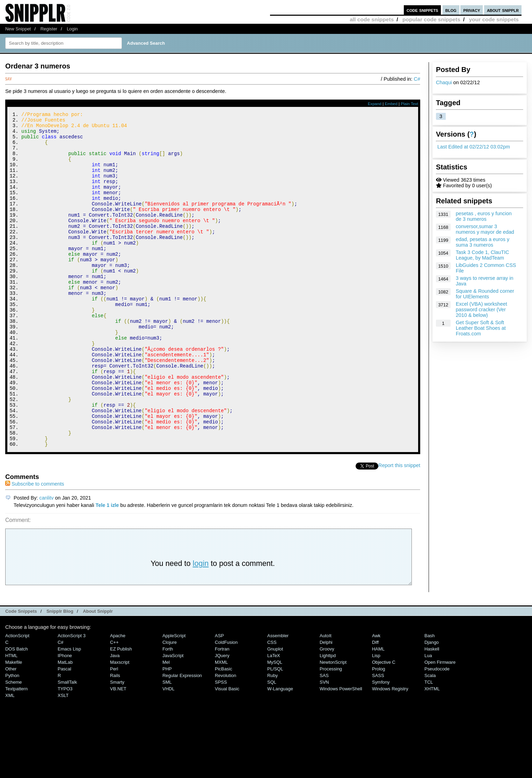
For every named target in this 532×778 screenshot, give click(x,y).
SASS (378, 738)
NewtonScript (333, 725)
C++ (114, 705)
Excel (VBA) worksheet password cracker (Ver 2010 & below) (482, 310)
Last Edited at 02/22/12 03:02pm (474, 147)
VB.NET (118, 752)
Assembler (278, 699)
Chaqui (444, 82)
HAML (378, 712)
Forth (168, 712)
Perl (114, 732)
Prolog (378, 732)
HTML (11, 718)
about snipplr (503, 10)
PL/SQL (275, 732)
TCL (429, 745)
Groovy (327, 712)
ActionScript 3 (72, 699)
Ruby (272, 738)
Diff (375, 705)
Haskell (432, 712)
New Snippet (18, 29)
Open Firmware (440, 725)
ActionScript (17, 699)
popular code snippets (431, 19)
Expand (375, 104)
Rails (115, 738)
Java (115, 718)
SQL (272, 745)
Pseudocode (437, 732)
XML (10, 758)
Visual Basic (227, 752)
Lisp (376, 718)
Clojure (170, 705)
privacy (472, 10)
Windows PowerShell (341, 752)
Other (11, 732)
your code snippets (494, 19)
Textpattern (16, 752)
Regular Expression (182, 738)
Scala (430, 738)
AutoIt (326, 699)
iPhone (65, 718)
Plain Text (409, 104)
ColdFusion (226, 705)
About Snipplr (98, 674)
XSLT (63, 758)
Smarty (117, 745)
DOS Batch (17, 712)
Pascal (64, 732)
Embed (391, 104)
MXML (221, 725)
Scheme (14, 745)
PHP (167, 732)
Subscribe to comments (35, 547)
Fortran (222, 712)
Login (72, 29)
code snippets (422, 10)
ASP (219, 699)
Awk (376, 699)
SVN (324, 745)
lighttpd (328, 718)
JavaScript (173, 718)
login (201, 626)
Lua (428, 718)
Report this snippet (399, 528)
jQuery (222, 718)
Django (432, 705)
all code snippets (372, 19)
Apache (118, 699)
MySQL (275, 725)
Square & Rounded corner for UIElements (485, 294)
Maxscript (120, 725)
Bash (430, 699)
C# (417, 79)
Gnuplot (275, 712)
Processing (331, 732)
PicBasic (224, 732)
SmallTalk (67, 745)
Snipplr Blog (60, 674)
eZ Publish (121, 712)
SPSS (221, 745)
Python (12, 738)
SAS (324, 738)
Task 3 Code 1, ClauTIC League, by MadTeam (483, 255)
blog (451, 10)
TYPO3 (65, 752)
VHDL (169, 752)
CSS (272, 705)
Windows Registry (390, 752)
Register (49, 29)
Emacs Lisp (69, 712)
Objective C (384, 725)
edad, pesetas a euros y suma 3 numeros (483, 242)
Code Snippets (21, 674)
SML (167, 745)
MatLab (65, 725)
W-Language (280, 752)
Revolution (225, 738)
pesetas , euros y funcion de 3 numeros (484, 216)
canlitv (47, 561)
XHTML (432, 752)
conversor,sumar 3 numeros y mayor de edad (485, 229)
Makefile (14, 725)
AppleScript (174, 699)
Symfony (381, 745)
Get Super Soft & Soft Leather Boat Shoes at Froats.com (481, 328)
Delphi (326, 705)
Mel (166, 725)
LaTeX (274, 718)
